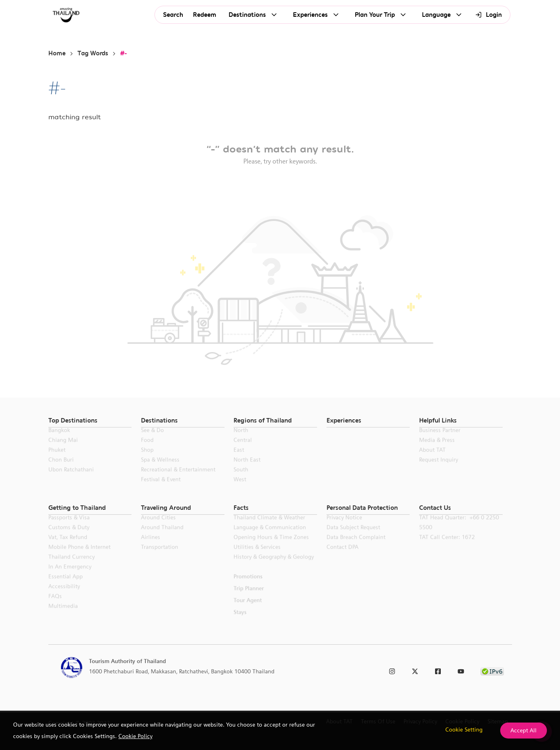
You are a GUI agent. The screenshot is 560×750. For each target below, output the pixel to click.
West (240, 489)
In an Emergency (70, 576)
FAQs (55, 606)
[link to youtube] (461, 670)
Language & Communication (270, 537)
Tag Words (93, 53)
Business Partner (440, 440)
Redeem (205, 15)
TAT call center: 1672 (447, 547)
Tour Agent (248, 610)
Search (173, 15)
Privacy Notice (344, 527)
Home (57, 53)
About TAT (432, 459)
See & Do (152, 440)
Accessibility (64, 596)
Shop (147, 459)
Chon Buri (61, 469)
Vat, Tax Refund (68, 547)
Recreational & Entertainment (178, 479)
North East (247, 469)
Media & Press (437, 450)
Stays (240, 622)
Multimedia (63, 616)
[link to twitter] (415, 670)
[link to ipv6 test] (492, 670)
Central (243, 450)
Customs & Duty (69, 537)
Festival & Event (161, 489)
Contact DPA (342, 557)
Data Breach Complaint (356, 547)
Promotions (248, 586)
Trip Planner (249, 598)
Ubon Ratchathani (71, 479)
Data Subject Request (353, 537)
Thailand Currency (71, 566)
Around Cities (158, 527)
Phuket (57, 459)
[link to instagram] (392, 670)
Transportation (160, 557)
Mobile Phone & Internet (79, 557)
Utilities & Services (257, 557)
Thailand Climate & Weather (269, 527)
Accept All (524, 730)
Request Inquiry (439, 469)
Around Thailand (162, 537)
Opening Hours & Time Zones (271, 547)
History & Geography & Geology (274, 566)
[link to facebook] (438, 670)
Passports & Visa (69, 527)
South (241, 479)
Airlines (151, 547)
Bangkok (59, 440)
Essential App (66, 586)
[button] (90, 421)
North (241, 440)
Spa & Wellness (160, 469)
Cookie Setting (464, 730)
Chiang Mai (63, 450)
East (239, 459)
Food (147, 450)
